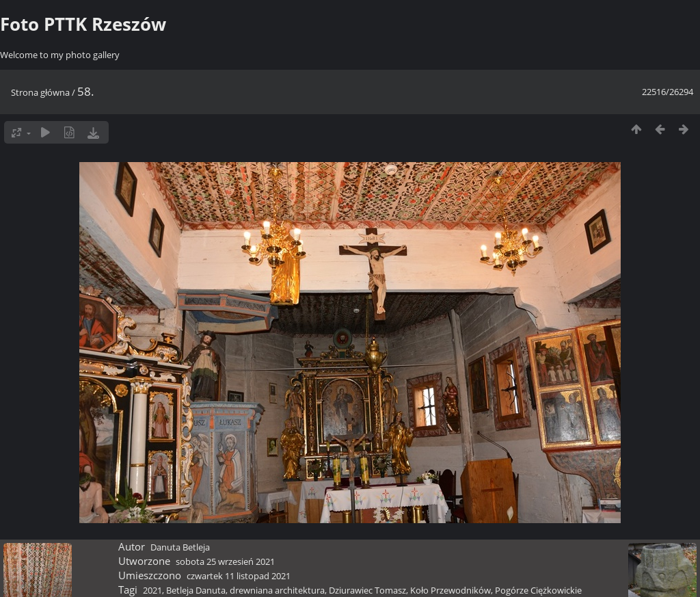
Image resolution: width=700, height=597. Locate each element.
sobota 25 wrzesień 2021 (225, 561)
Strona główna (40, 92)
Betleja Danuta (196, 590)
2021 (152, 590)
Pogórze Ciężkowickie (538, 590)
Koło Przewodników (450, 590)
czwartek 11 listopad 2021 (239, 576)
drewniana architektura (277, 590)
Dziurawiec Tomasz (367, 590)
